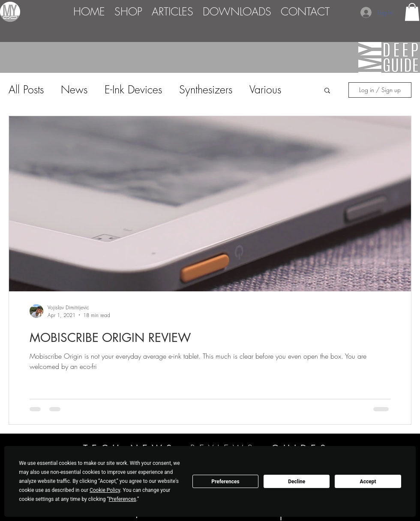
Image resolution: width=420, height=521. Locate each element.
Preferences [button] (123, 499)
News (74, 90)
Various (265, 90)
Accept (368, 482)
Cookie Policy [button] (105, 490)
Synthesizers (206, 90)
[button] (412, 12)
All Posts (26, 90)
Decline (297, 482)
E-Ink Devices (133, 90)
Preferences (225, 482)
